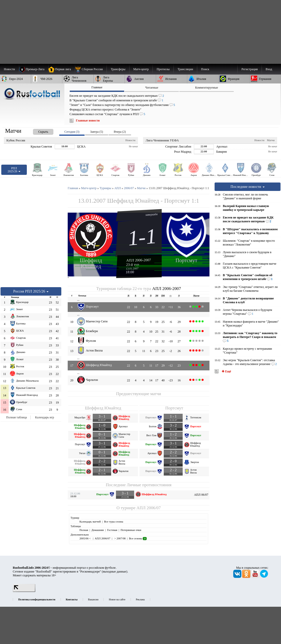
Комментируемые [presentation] (207, 88)
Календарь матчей (90, 521)
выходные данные (115, 572)
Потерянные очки (131, 530)
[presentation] (38, 131)
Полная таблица (16, 417)
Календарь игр (44, 417)
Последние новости (248, 187)
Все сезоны (138, 538)
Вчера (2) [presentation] (120, 132)
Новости (130, 140)
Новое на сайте (117, 599)
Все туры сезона (114, 521)
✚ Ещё (226, 371)
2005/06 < (85, 538)
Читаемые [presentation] (152, 88)
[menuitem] (91, 69)
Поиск (205, 69)
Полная (84, 530)
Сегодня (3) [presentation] (72, 132)
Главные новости (88, 120)
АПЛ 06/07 (201, 495)
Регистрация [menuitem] (250, 69)
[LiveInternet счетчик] (24, 591)
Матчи (271, 140)
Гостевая (112, 530)
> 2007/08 (120, 538)
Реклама (140, 599)
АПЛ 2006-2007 (139, 260)
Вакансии (93, 599)
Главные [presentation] (97, 87)
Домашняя (98, 530)
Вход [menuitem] (269, 69)
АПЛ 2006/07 (149, 508)
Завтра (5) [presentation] (97, 132)
